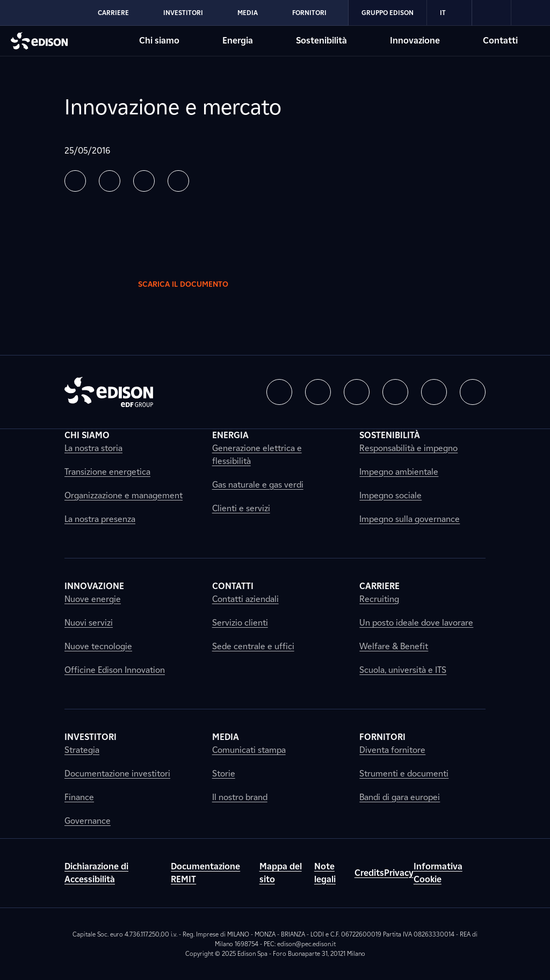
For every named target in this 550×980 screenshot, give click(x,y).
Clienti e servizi (241, 508)
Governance (88, 821)
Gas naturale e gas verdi (258, 485)
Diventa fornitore (392, 750)
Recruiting (379, 599)
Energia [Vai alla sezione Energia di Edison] (238, 41)
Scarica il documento (192, 284)
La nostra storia (93, 448)
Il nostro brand (240, 797)
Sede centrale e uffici (253, 646)
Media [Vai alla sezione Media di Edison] (248, 13)
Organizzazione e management (124, 495)
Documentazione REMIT (205, 873)
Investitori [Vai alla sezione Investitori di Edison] (183, 13)
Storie (224, 774)
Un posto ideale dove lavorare (416, 623)
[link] (492, 13)
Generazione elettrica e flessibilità (257, 455)
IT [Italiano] (449, 13)
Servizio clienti (240, 623)
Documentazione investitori (117, 774)
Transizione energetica (107, 472)
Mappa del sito (281, 873)
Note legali (325, 873)
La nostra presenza (100, 519)
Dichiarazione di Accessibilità (96, 873)
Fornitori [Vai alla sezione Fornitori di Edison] (309, 13)
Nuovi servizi (89, 623)
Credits (369, 873)
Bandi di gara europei (400, 797)
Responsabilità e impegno (408, 448)
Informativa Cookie (438, 873)
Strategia (82, 750)
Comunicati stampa (249, 750)
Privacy (399, 873)
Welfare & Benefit (394, 646)
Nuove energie (93, 599)
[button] (75, 181)
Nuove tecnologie (98, 646)
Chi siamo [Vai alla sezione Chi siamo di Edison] (159, 41)
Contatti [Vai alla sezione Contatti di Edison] (500, 41)
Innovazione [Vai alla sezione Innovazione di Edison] (415, 41)
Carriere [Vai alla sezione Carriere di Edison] (113, 13)
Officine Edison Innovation (115, 670)
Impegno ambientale (399, 472)
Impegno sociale (390, 495)
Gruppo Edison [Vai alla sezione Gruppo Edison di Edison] (388, 13)
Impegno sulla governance (410, 519)
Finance (79, 797)
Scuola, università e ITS (403, 670)
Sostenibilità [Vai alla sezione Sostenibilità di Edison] (321, 41)
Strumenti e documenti (404, 774)
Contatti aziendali (245, 599)
